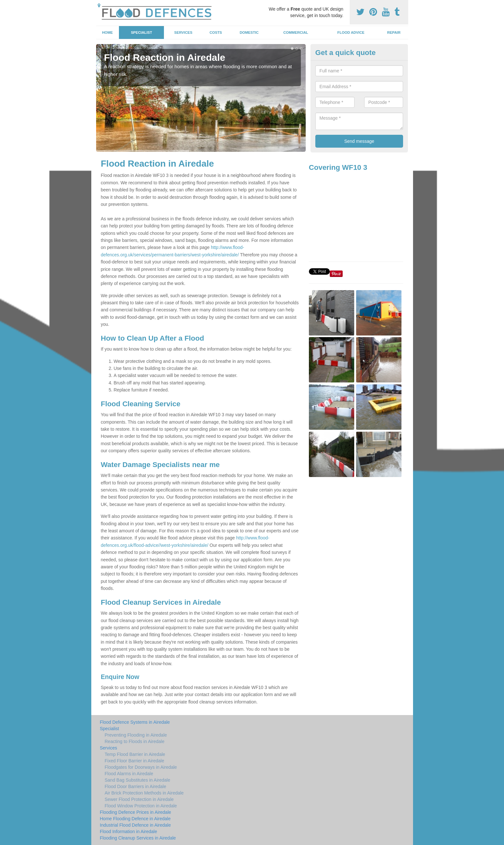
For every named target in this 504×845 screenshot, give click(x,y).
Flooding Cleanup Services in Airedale (138, 838)
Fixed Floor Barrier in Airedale (135, 761)
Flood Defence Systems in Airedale (135, 722)
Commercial (296, 32)
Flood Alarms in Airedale (129, 774)
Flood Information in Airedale (129, 831)
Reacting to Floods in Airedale (135, 741)
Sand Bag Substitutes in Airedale (138, 780)
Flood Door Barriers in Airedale (135, 786)
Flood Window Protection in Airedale (141, 806)
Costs (216, 32)
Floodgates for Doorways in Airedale (141, 767)
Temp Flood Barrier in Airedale (135, 754)
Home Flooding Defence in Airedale (135, 819)
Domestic (249, 32)
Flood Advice (351, 32)
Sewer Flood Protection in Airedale (139, 799)
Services (183, 32)
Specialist (141, 32)
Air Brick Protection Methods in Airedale (144, 793)
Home (107, 32)
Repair (394, 32)
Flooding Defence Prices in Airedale (136, 812)
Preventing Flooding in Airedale (136, 735)
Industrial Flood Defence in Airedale (135, 825)
